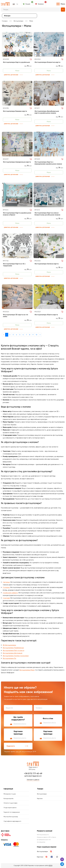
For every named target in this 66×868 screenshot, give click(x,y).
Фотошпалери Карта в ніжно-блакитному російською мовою (47, 214)
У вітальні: (6, 582)
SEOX (51, 865)
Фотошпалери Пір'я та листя (13, 650)
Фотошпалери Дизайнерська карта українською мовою (47, 112)
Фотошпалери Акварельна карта (17, 162)
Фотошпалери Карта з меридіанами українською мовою (48, 163)
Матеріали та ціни (10, 794)
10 (37, 335)
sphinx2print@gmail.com (33, 776)
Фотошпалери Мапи (27, 670)
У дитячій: (6, 598)
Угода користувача (10, 808)
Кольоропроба (8, 798)
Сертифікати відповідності (12, 821)
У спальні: (6, 587)
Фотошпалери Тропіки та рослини (16, 656)
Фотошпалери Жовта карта (46, 315)
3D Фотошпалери (9, 645)
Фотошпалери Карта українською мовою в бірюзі (17, 214)
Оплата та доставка (10, 803)
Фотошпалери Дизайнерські (13, 648)
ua (14, 4)
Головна (5, 21)
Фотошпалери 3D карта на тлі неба (15, 316)
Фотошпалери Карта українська (16, 62)
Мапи (31, 21)
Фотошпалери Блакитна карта (47, 62)
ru (17, 4)
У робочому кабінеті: (10, 593)
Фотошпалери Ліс (9, 658)
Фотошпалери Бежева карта (15, 111)
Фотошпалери (18, 21)
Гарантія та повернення (12, 812)
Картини (40, 798)
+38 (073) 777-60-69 (33, 773)
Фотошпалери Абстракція (12, 653)
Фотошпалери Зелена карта (47, 264)
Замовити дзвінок (33, 780)
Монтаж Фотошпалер (11, 817)
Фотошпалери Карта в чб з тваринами (14, 265)
